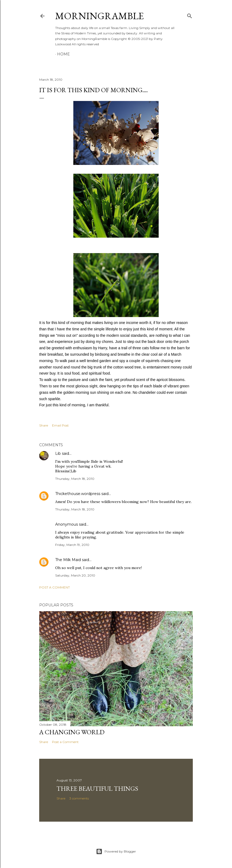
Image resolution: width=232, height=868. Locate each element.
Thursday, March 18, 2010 (75, 479)
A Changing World (72, 732)
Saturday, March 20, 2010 (75, 575)
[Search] (190, 15)
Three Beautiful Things (97, 788)
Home (63, 54)
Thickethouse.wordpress (78, 494)
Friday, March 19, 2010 (72, 545)
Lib (58, 453)
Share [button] (44, 425)
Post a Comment (55, 587)
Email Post (60, 425)
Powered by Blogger (116, 851)
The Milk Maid (68, 560)
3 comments (79, 798)
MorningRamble (99, 16)
